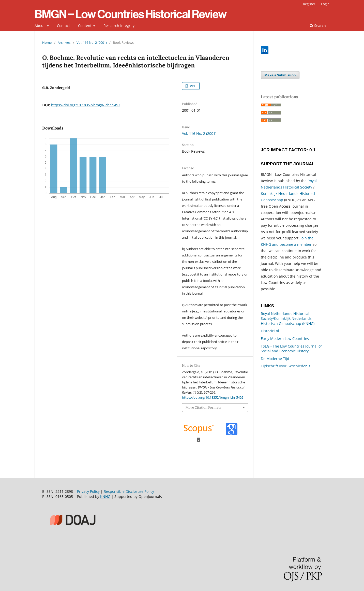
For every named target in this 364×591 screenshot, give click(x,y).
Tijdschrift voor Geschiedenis (286, 366)
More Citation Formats (203, 407)
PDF (193, 86)
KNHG (105, 496)
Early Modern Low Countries (285, 338)
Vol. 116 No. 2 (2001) (92, 42)
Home (47, 42)
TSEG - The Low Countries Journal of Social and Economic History (291, 349)
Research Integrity (119, 26)
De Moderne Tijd (275, 359)
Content (85, 26)
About (40, 26)
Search (318, 26)
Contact (63, 26)
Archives (64, 42)
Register (309, 4)
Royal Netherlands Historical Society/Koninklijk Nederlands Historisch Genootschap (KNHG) (288, 319)
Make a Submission (280, 75)
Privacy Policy (88, 491)
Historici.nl (270, 331)
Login (325, 4)
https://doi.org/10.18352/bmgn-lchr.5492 (86, 105)
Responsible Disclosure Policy (129, 491)
